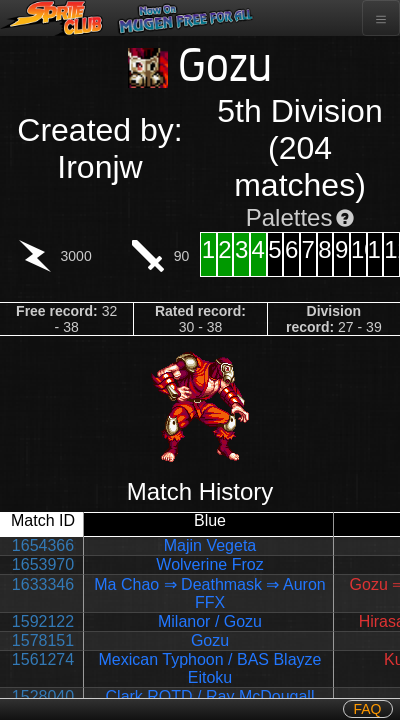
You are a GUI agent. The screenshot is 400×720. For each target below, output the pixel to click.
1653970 (43, 564)
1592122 (43, 621)
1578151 (43, 640)
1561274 (43, 659)
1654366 (43, 545)
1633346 (43, 584)
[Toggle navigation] (381, 18)
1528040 (43, 696)
